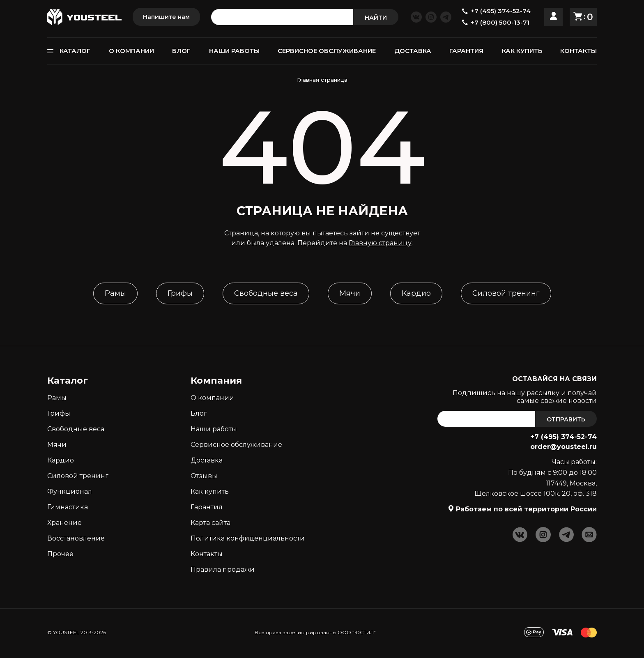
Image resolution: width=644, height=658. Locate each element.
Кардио (416, 293)
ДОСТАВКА (413, 51)
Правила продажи (223, 569)
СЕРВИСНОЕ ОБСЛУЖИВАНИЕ (327, 51)
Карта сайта (210, 523)
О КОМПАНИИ (131, 51)
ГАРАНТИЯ (466, 51)
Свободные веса (266, 293)
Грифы (180, 293)
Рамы (115, 293)
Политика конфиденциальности (248, 538)
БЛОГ (181, 51)
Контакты (207, 554)
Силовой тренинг (506, 293)
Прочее (60, 554)
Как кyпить (210, 491)
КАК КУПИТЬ (522, 51)
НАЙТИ (376, 18)
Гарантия (207, 507)
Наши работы (214, 429)
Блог (199, 413)
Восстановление (76, 538)
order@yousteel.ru (563, 447)
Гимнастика (68, 507)
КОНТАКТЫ (578, 51)
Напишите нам (166, 17)
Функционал (70, 491)
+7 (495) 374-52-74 (563, 437)
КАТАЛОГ (75, 51)
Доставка (207, 460)
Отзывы (204, 476)
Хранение (64, 523)
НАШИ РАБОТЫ (234, 51)
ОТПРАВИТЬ (566, 419)
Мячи (350, 293)
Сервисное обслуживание (236, 445)
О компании (212, 398)
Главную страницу (380, 243)
